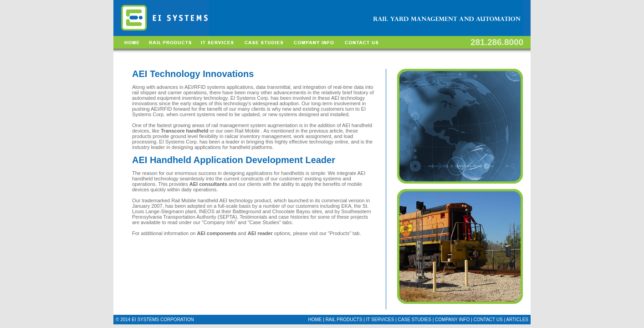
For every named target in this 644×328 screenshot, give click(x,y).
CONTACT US (489, 320)
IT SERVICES (380, 320)
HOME (315, 320)
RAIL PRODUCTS (344, 320)
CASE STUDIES (415, 320)
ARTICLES (517, 320)
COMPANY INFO (452, 320)
